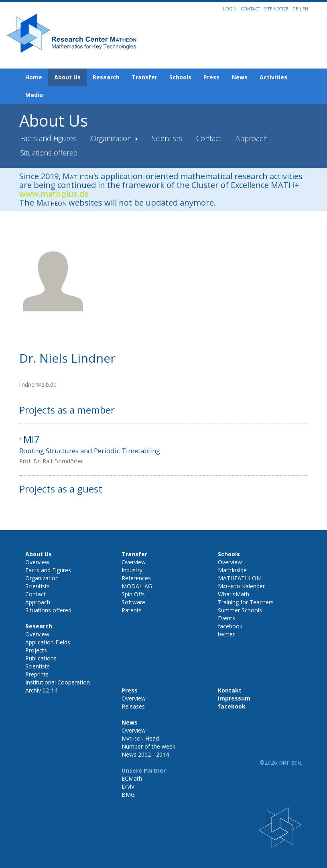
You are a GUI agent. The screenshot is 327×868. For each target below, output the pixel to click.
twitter (226, 634)
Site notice (276, 9)
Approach (252, 138)
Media (34, 95)
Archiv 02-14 (41, 690)
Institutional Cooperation (58, 682)
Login (230, 9)
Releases (133, 706)
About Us (67, 77)
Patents (132, 610)
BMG (128, 794)
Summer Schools (240, 610)
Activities (273, 77)
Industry (132, 570)
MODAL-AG (137, 586)
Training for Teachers (246, 602)
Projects (36, 650)
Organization (112, 138)
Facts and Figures (48, 138)
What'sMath (234, 594)
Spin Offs (133, 594)
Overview (37, 562)
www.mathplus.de (54, 194)
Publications (41, 658)
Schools (180, 77)
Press (211, 77)
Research (106, 77)
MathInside (232, 570)
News (240, 77)
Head (140, 738)
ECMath (132, 778)
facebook (230, 626)
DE (296, 9)
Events (226, 618)
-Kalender (241, 586)
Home (34, 77)
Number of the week (148, 746)
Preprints (37, 674)
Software (133, 602)
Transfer (144, 77)
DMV (128, 786)
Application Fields (48, 642)
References (136, 578)
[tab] (164, 450)
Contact (250, 9)
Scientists (167, 138)
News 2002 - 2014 (145, 754)
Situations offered (49, 153)
